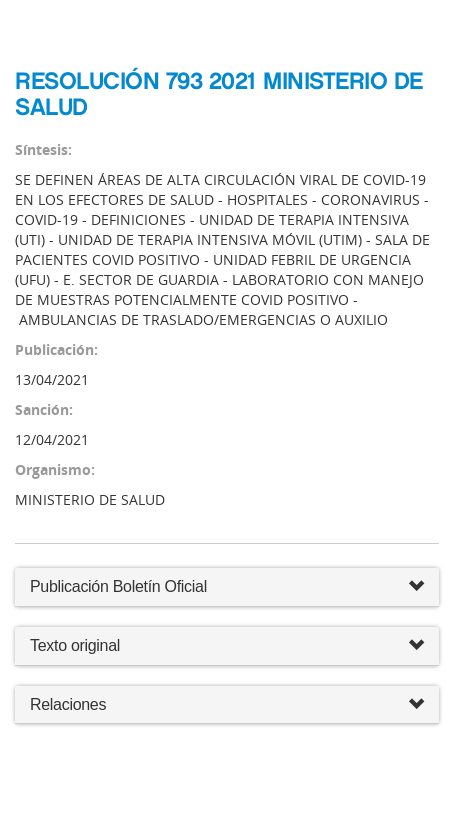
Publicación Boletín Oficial (118, 586)
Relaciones (227, 705)
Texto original (75, 645)
